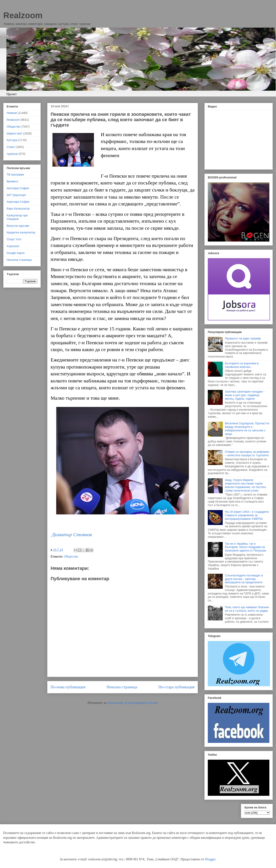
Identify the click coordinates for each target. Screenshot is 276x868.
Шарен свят (15, 133)
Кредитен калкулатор (21, 232)
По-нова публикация (68, 687)
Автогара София (18, 188)
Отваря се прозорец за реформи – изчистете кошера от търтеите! (247, 454)
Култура (12, 140)
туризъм (12, 154)
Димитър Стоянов (72, 535)
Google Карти (16, 253)
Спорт (11, 147)
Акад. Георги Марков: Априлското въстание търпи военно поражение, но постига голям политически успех (246, 485)
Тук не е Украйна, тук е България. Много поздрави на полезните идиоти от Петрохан (246, 547)
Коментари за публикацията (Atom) (133, 703)
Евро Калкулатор (18, 209)
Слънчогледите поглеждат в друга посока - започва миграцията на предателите (244, 579)
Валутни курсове (18, 226)
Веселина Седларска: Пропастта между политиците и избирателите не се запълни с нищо (247, 429)
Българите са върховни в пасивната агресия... (242, 365)
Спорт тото (14, 239)
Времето (12, 181)
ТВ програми (15, 175)
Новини (12, 113)
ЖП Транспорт (16, 195)
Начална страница (122, 687)
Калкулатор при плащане (17, 217)
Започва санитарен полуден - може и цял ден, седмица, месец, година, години (245, 395)
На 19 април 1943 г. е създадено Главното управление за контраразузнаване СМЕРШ (247, 515)
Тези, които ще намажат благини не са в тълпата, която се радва (247, 609)
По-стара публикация (176, 687)
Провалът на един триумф (243, 338)
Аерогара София (18, 202)
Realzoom (23, 15)
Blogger (210, 859)
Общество (71, 556)
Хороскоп (13, 246)
